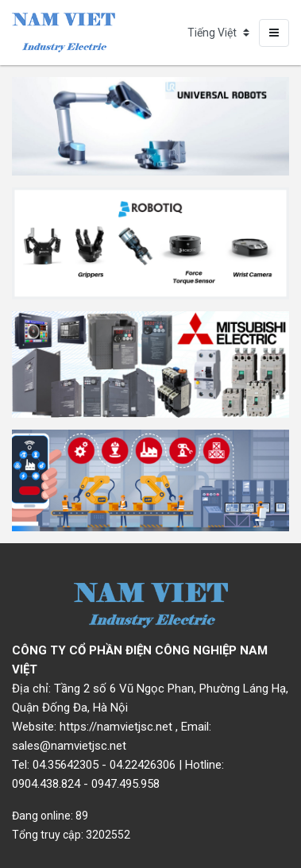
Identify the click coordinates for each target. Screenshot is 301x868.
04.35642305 (66, 765)
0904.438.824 (46, 784)
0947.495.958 (125, 784)
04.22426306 (143, 765)
